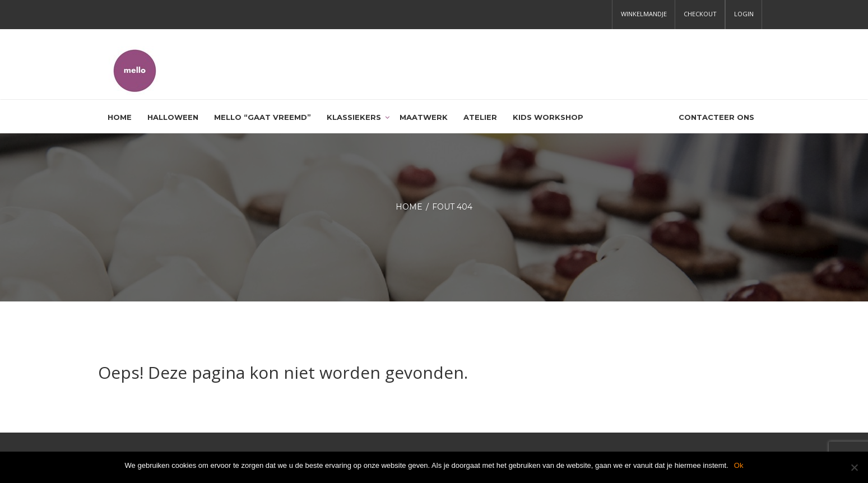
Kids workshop (548, 117)
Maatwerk (424, 117)
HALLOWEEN (173, 117)
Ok (739, 465)
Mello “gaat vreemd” (263, 117)
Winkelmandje (644, 14)
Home (120, 117)
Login (744, 14)
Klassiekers (354, 117)
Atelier (480, 117)
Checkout (700, 14)
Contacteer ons (716, 117)
